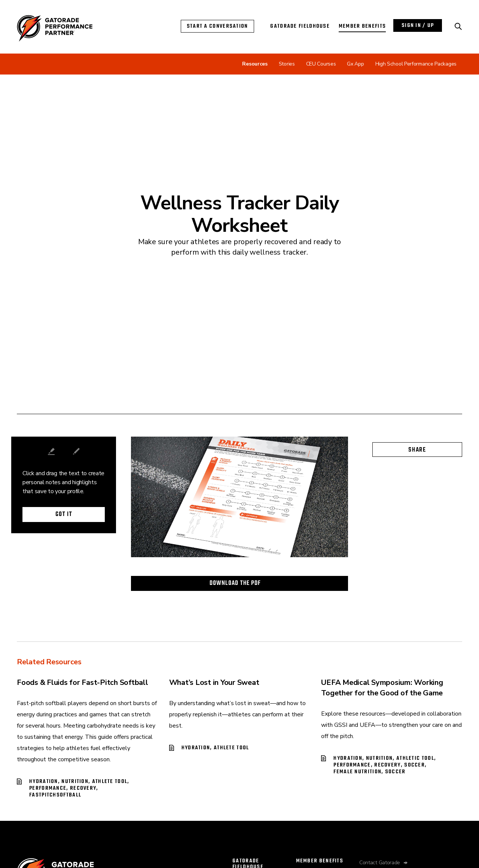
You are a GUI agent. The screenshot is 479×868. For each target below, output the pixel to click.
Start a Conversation (217, 26)
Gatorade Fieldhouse (300, 26)
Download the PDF (235, 583)
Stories (287, 64)
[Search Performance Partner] (458, 26)
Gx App (355, 64)
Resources (255, 64)
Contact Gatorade (380, 863)
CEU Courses (321, 64)
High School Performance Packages (416, 64)
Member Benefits (362, 26)
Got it (64, 514)
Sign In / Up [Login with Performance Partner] (418, 25)
